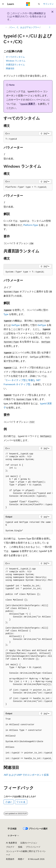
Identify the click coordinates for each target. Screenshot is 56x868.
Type (6, 314)
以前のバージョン (29, 843)
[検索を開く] (39, 4)
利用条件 (10, 859)
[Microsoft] (28, 4)
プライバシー (32, 847)
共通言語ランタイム (15, 65)
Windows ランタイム (16, 61)
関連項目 (10, 68)
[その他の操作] (50, 27)
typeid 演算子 (28, 104)
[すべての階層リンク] (6, 27)
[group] (28, 481)
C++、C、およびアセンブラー (25, 27)
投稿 (20, 847)
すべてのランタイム (15, 57)
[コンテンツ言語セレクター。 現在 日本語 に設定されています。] (12, 829)
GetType (16, 325)
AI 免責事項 (11, 843)
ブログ (9, 847)
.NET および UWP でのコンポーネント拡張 (26, 775)
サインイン (48, 4)
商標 (20, 859)
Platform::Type (31, 225)
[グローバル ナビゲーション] (3, 4)
